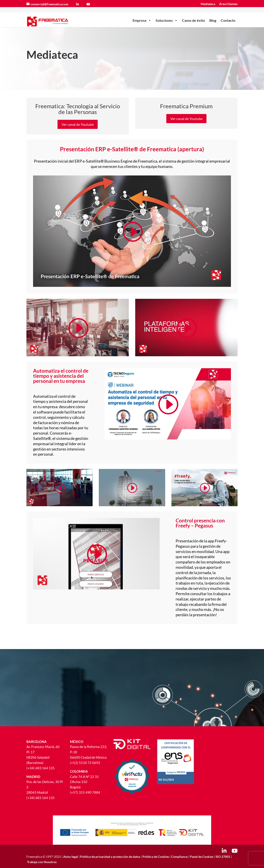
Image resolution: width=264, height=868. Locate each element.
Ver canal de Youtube (78, 124)
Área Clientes (228, 4)
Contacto (228, 14)
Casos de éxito (194, 14)
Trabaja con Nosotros (42, 862)
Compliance (179, 857)
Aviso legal (71, 857)
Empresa (142, 14)
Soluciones (167, 14)
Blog (213, 14)
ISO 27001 (223, 857)
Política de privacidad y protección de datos (111, 857)
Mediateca (208, 4)
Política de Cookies (156, 857)
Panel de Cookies (202, 857)
